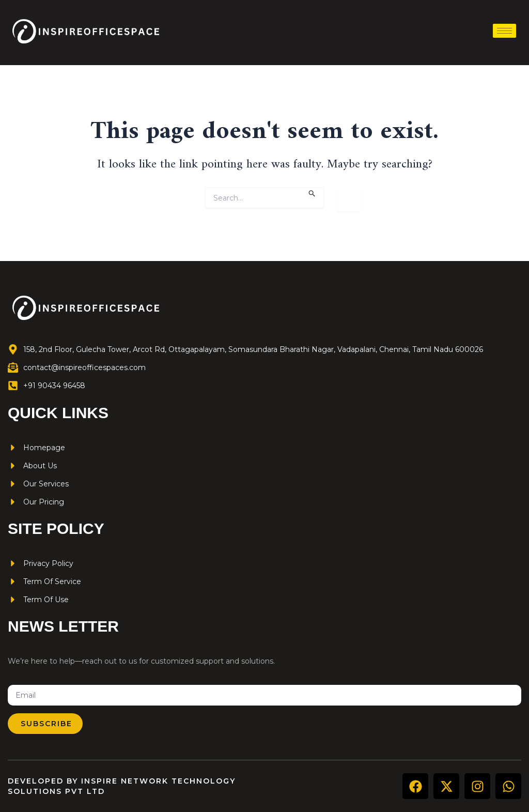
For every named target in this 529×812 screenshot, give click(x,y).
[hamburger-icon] (504, 31)
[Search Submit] (312, 193)
